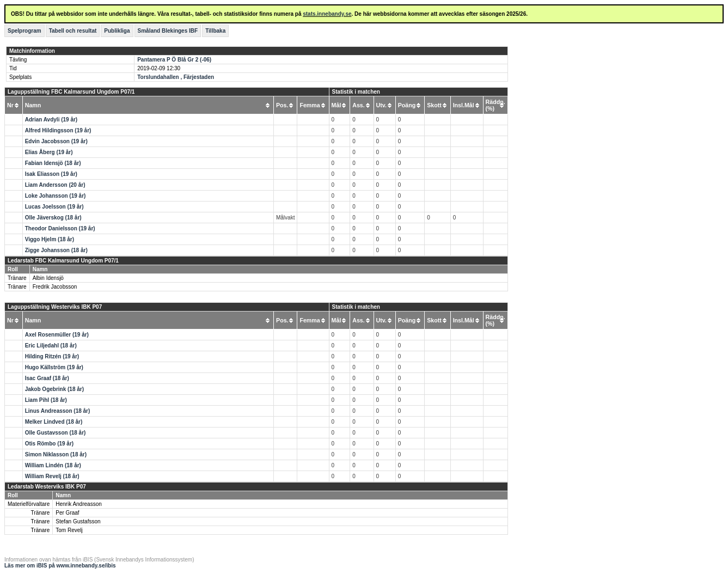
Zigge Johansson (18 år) (56, 250)
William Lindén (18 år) (53, 465)
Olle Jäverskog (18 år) (53, 218)
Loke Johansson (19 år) (56, 196)
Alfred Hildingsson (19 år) (58, 130)
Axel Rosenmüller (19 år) (57, 335)
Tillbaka (215, 31)
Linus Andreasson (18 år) (58, 411)
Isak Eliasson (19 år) (51, 174)
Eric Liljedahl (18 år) (51, 346)
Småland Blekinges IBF (168, 31)
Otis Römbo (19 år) (49, 444)
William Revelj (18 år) (52, 476)
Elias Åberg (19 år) (49, 152)
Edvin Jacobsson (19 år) (56, 141)
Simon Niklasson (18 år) (56, 454)
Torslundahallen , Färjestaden (176, 77)
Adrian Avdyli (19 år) (51, 120)
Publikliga (117, 31)
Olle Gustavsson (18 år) (56, 433)
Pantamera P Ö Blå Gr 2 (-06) (174, 60)
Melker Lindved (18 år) (54, 422)
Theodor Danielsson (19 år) (60, 228)
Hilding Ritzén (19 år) (52, 356)
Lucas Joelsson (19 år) (54, 207)
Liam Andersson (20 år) (55, 185)
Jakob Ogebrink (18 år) (54, 389)
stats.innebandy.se (327, 14)
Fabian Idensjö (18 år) (53, 163)
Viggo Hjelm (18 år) (50, 239)
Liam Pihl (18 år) (46, 400)
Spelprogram (25, 31)
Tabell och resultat (73, 31)
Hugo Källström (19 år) (54, 367)
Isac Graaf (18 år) (47, 378)
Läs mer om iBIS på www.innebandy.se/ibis (60, 566)
